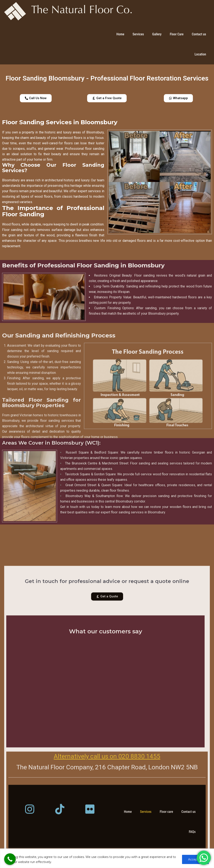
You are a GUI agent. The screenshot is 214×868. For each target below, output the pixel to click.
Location (200, 54)
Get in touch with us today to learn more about (95, 563)
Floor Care (177, 34)
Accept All (195, 859)
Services (138, 34)
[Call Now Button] (10, 859)
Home (120, 34)
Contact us (199, 34)
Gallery (157, 34)
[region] (107, 858)
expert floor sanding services (122, 568)
